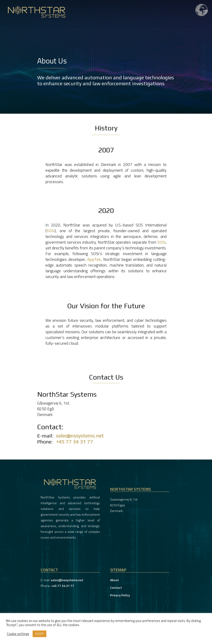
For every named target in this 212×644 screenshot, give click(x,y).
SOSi (50, 231)
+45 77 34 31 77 (75, 442)
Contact (116, 588)
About (114, 580)
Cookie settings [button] (18, 634)
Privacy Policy (120, 595)
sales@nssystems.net (80, 436)
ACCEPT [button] (39, 634)
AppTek (94, 259)
